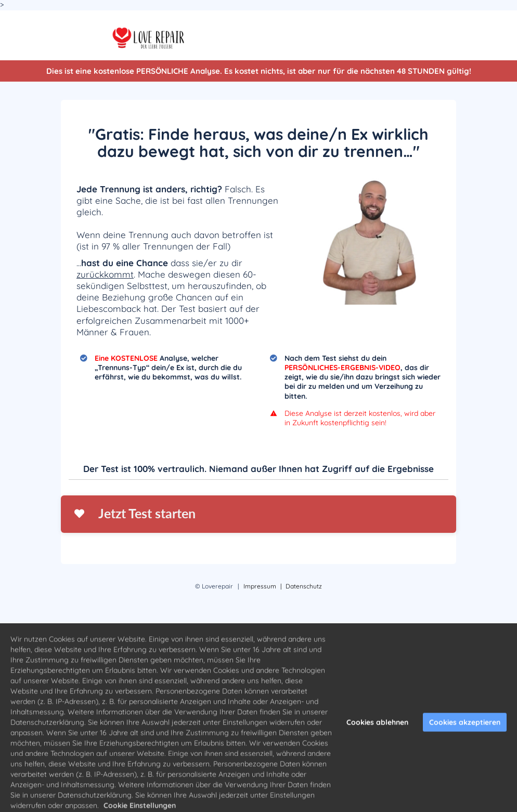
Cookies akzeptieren (465, 730)
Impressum (260, 586)
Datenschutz (304, 586)
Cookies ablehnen (377, 730)
